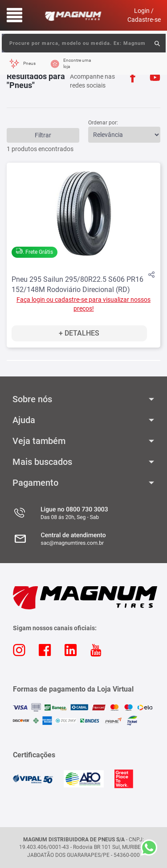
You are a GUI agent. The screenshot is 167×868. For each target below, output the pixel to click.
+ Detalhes (79, 333)
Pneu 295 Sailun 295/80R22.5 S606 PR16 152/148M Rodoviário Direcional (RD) (77, 284)
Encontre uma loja (77, 63)
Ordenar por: (103, 123)
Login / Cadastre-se (144, 15)
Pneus (29, 63)
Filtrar (43, 135)
